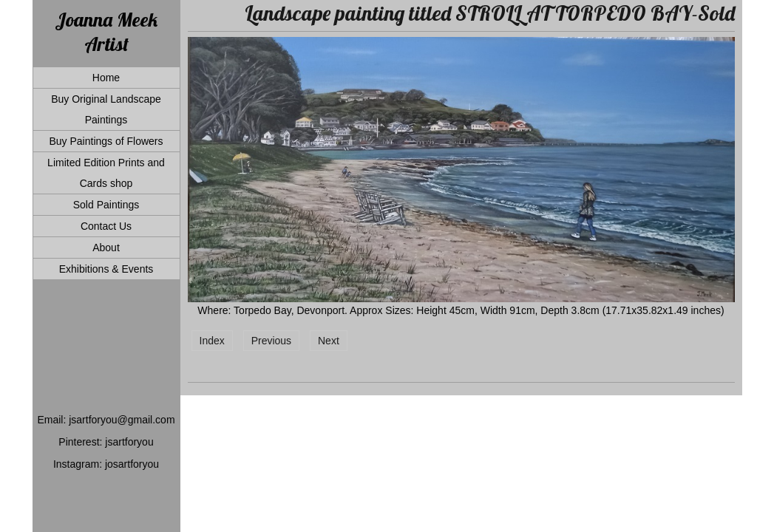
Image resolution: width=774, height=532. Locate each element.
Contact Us (106, 226)
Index (212, 341)
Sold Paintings (106, 205)
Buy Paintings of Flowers (106, 141)
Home (106, 78)
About (106, 248)
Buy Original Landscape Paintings (106, 109)
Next (329, 341)
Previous (271, 341)
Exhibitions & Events (106, 269)
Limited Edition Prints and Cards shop (106, 173)
